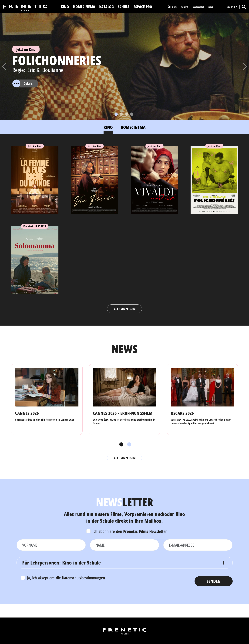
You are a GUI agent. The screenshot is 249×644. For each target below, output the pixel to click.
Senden (214, 581)
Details (22, 83)
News (210, 7)
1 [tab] (121, 445)
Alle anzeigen (124, 309)
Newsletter (198, 7)
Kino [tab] (108, 127)
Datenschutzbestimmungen (83, 578)
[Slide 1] (116, 114)
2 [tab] (128, 445)
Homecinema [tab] (133, 127)
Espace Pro (143, 7)
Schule (124, 7)
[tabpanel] (125, 227)
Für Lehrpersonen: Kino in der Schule (61, 563)
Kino (65, 7)
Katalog (106, 7)
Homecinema (84, 7)
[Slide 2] (121, 114)
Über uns (173, 7)
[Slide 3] (127, 114)
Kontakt (185, 7)
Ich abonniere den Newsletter (130, 531)
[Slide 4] (132, 114)
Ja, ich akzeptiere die (66, 578)
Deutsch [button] (231, 7)
